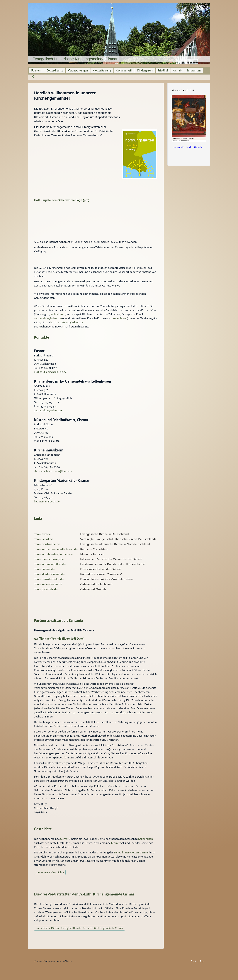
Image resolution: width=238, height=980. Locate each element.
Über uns (36, 71)
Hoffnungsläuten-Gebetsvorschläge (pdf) (62, 200)
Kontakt (178, 71)
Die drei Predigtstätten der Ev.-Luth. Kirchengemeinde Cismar (84, 894)
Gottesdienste (55, 71)
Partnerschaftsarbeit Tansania (59, 621)
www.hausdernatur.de (49, 579)
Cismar (64, 839)
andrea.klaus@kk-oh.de (48, 318)
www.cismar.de (45, 569)
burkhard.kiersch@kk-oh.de (67, 322)
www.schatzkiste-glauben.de (54, 554)
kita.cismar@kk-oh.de (47, 502)
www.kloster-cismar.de (50, 574)
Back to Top (197, 961)
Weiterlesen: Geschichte (50, 872)
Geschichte (43, 829)
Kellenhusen (58, 314)
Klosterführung (102, 71)
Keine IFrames (189, 124)
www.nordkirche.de (47, 544)
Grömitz (116, 843)
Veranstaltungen (78, 71)
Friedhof (163, 71)
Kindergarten (145, 71)
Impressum (194, 71)
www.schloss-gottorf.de (50, 564)
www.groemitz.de (46, 589)
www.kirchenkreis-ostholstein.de (56, 549)
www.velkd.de (44, 539)
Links (38, 518)
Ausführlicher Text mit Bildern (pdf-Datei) (59, 639)
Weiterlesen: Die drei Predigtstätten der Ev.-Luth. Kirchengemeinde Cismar (79, 928)
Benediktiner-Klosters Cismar (131, 853)
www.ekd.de (43, 534)
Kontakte (42, 337)
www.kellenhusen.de (48, 584)
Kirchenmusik (124, 71)
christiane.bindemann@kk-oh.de (53, 471)
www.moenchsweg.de (49, 559)
